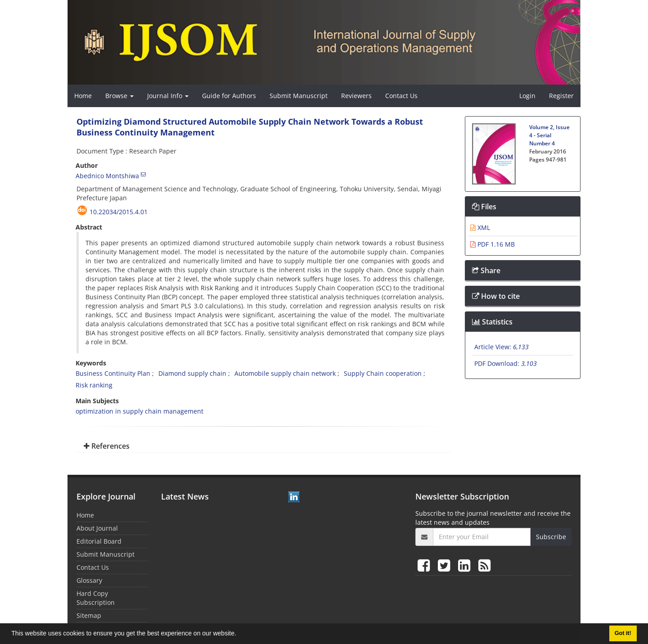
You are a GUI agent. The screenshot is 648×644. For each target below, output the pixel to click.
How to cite (496, 296)
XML (480, 227)
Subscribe (551, 537)
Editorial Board (99, 541)
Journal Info (168, 96)
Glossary (89, 580)
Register (561, 96)
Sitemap (89, 615)
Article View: (502, 347)
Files (484, 207)
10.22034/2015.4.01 (119, 212)
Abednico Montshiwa (107, 176)
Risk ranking (94, 385)
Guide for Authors (229, 96)
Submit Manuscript (299, 96)
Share (486, 270)
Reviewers (356, 96)
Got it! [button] (623, 633)
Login (527, 96)
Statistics (492, 322)
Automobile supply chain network (285, 373)
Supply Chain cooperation (383, 373)
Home (83, 96)
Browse (119, 96)
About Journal (97, 528)
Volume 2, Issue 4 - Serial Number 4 (549, 135)
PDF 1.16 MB (493, 244)
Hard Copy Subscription (96, 598)
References (107, 446)
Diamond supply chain (192, 373)
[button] (239, 635)
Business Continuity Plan (113, 373)
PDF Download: (506, 363)
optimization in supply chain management (139, 411)
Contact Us (401, 96)
